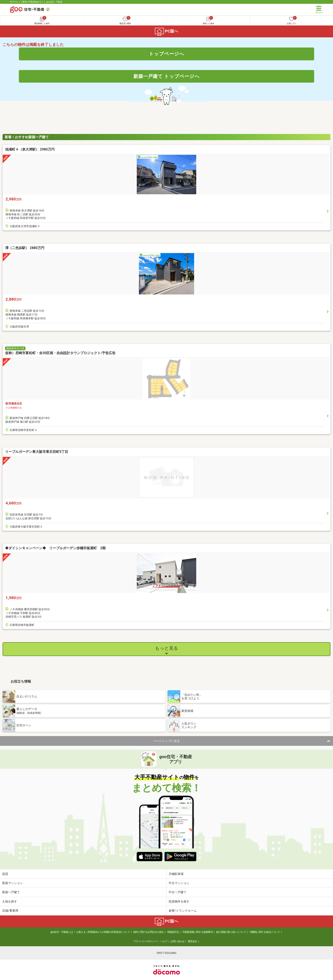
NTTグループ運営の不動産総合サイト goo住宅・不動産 (36, 2)
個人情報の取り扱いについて (231, 932)
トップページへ (167, 54)
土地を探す (10, 901)
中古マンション (179, 883)
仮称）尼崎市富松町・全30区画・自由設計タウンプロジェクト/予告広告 (60, 353)
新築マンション (13, 883)
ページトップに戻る (166, 741)
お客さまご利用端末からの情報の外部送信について (103, 932)
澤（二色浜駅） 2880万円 (25, 248)
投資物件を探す (179, 901)
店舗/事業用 (10, 911)
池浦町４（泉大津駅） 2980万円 (30, 149)
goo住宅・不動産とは (62, 932)
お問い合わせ (177, 941)
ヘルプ (164, 941)
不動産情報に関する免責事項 (197, 932)
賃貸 (5, 874)
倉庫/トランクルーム (183, 911)
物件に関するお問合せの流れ (149, 932)
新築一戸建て (11, 892)
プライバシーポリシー (145, 941)
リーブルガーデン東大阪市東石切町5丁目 (37, 452)
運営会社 (192, 941)
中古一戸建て (178, 892)
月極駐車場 (176, 874)
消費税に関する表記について (265, 932)
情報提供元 (173, 932)
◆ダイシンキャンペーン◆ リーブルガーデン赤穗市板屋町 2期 (55, 548)
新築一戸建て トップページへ (167, 76)
